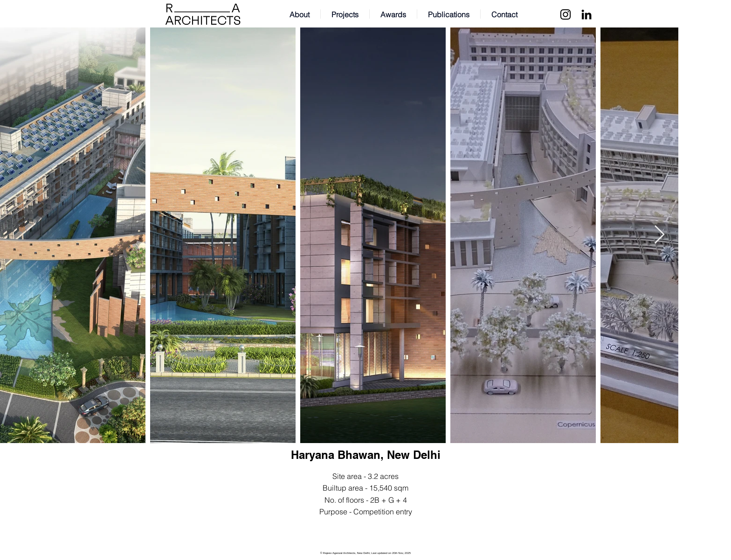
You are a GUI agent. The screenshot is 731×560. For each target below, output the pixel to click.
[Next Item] (659, 235)
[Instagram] (565, 14)
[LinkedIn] (586, 14)
